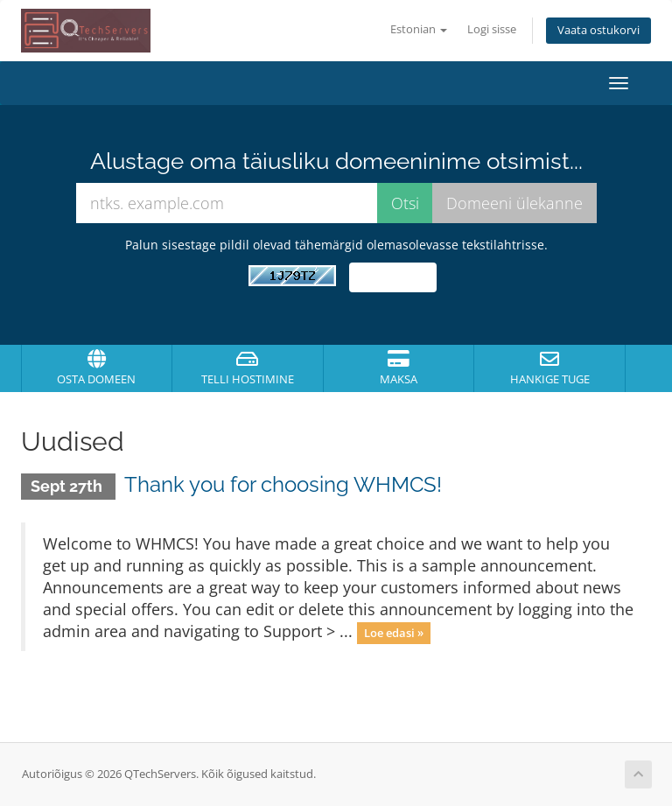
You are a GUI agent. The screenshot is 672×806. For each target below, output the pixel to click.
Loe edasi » (394, 633)
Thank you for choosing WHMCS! (283, 484)
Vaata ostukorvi (598, 30)
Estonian (419, 29)
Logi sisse (492, 29)
